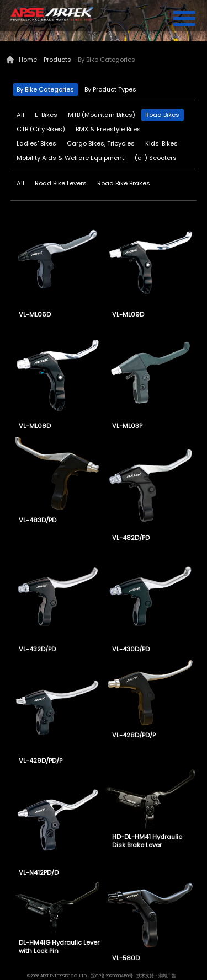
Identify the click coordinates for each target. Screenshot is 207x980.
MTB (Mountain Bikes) (102, 115)
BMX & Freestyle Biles (108, 129)
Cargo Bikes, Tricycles (101, 143)
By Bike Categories (45, 89)
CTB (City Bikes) (41, 129)
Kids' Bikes (161, 143)
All (20, 115)
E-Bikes (46, 115)
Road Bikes (162, 115)
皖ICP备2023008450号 (112, 976)
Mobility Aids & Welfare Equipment (70, 158)
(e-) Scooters (156, 158)
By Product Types (110, 89)
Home (28, 60)
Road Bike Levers (61, 183)
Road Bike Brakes (124, 183)
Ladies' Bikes (36, 143)
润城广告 (167, 976)
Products (57, 60)
